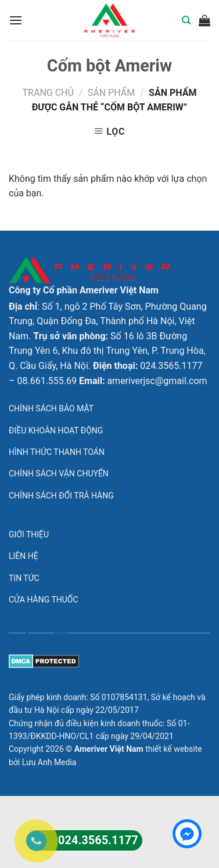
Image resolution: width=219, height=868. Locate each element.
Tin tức (24, 578)
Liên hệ (24, 556)
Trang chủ (48, 93)
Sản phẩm (111, 93)
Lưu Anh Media (49, 762)
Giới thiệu (29, 535)
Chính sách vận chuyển (59, 474)
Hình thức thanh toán (57, 452)
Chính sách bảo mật (51, 408)
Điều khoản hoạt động (56, 431)
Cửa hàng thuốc (44, 600)
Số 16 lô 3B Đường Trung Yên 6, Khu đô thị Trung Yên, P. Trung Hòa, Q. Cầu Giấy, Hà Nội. (107, 351)
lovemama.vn (28, 238)
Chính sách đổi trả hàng (61, 496)
